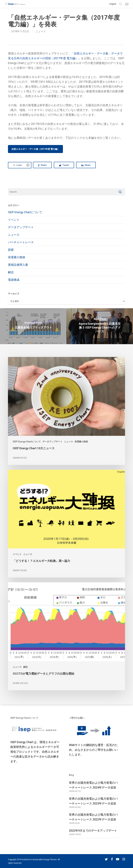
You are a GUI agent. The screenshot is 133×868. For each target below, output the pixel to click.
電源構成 (14, 280)
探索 (11, 250)
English (113, 4)
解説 (11, 272)
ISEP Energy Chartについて (25, 212)
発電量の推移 (17, 257)
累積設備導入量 (18, 265)
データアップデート (21, 227)
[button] (127, 4)
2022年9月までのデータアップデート (93, 831)
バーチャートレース (21, 242)
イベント (14, 220)
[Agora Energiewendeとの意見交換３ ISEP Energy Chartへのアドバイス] (100, 326)
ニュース (41, 31)
